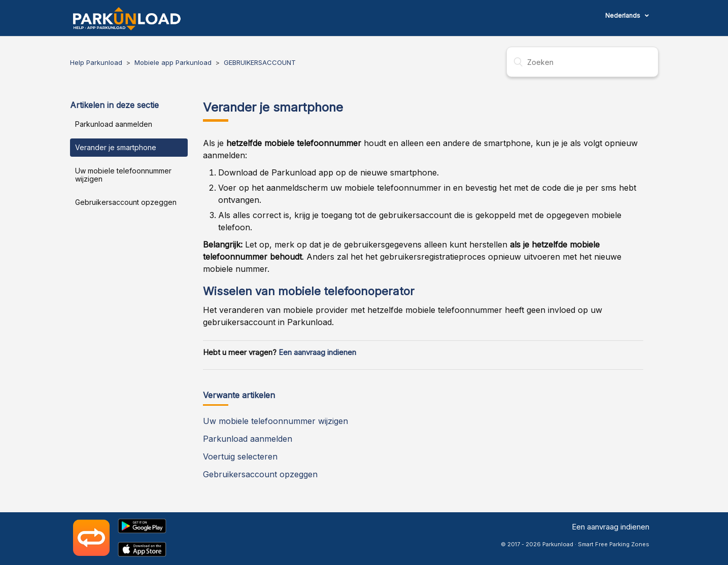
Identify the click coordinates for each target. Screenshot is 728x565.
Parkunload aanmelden (114, 124)
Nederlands (623, 15)
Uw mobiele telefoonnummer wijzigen (123, 175)
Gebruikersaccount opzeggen (126, 202)
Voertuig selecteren (240, 456)
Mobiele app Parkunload (173, 62)
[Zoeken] (582, 62)
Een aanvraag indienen (317, 352)
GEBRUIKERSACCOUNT (260, 62)
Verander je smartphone (116, 147)
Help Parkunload (96, 62)
